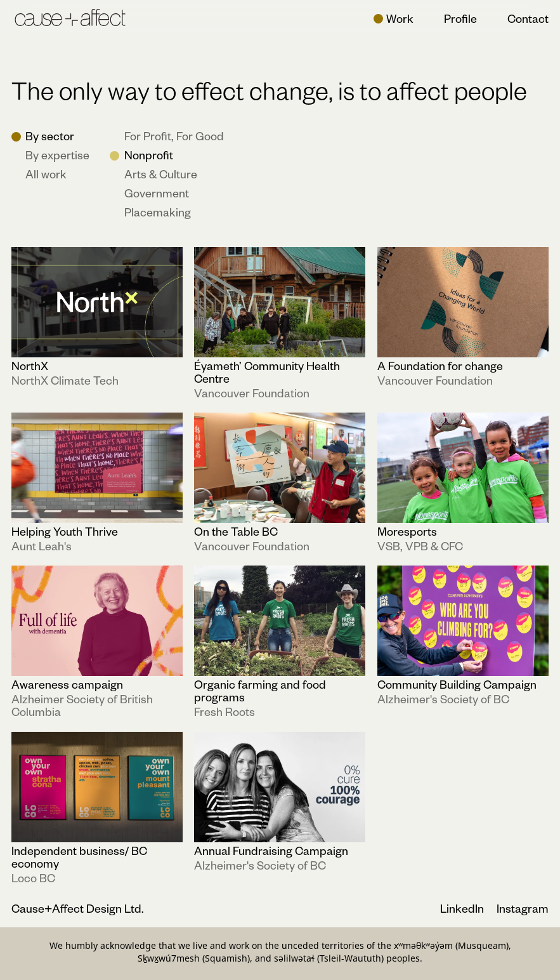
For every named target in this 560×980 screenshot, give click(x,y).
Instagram (522, 908)
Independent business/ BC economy (79, 857)
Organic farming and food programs (260, 691)
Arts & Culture (161, 174)
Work (400, 18)
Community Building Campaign (457, 685)
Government (157, 193)
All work (46, 174)
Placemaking (158, 212)
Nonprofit (149, 155)
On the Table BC (236, 531)
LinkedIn (463, 908)
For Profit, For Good (174, 136)
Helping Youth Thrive (65, 531)
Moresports (407, 531)
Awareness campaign (67, 685)
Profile (460, 18)
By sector (50, 136)
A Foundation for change (440, 365)
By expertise (57, 155)
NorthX (30, 365)
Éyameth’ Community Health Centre (267, 372)
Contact (528, 18)
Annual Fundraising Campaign (271, 850)
